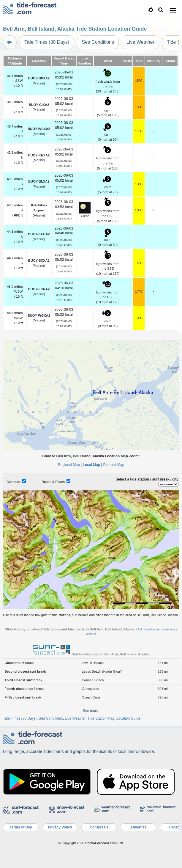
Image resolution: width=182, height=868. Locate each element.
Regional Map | (70, 465)
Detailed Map (114, 465)
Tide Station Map (101, 718)
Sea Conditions (98, 42)
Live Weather (140, 42)
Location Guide (128, 718)
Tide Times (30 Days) (47, 42)
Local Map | (92, 465)
